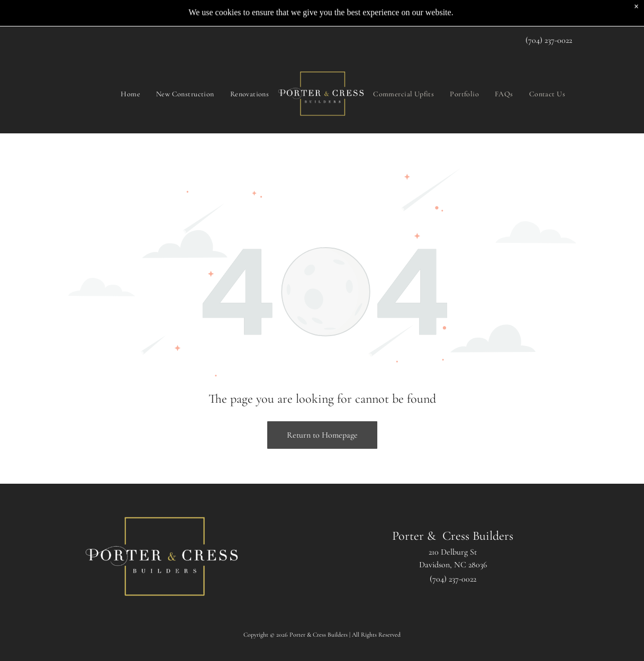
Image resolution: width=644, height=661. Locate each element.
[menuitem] (130, 69)
